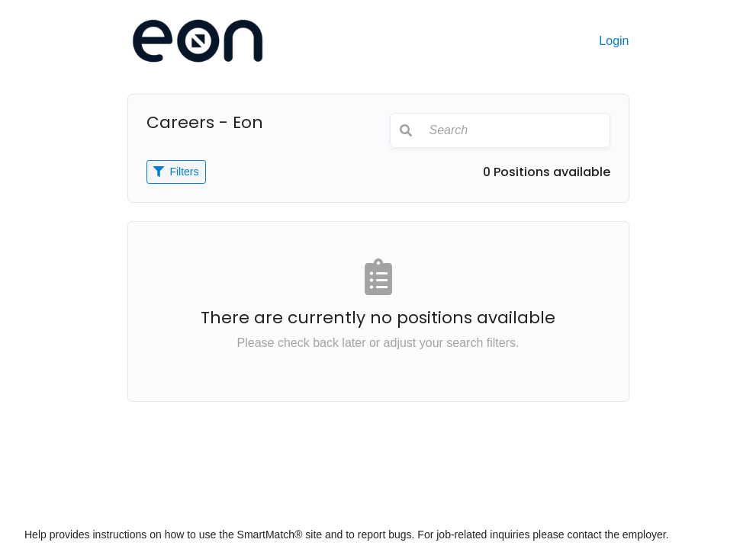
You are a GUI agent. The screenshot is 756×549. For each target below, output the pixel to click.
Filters (176, 172)
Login (614, 41)
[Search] (515, 130)
